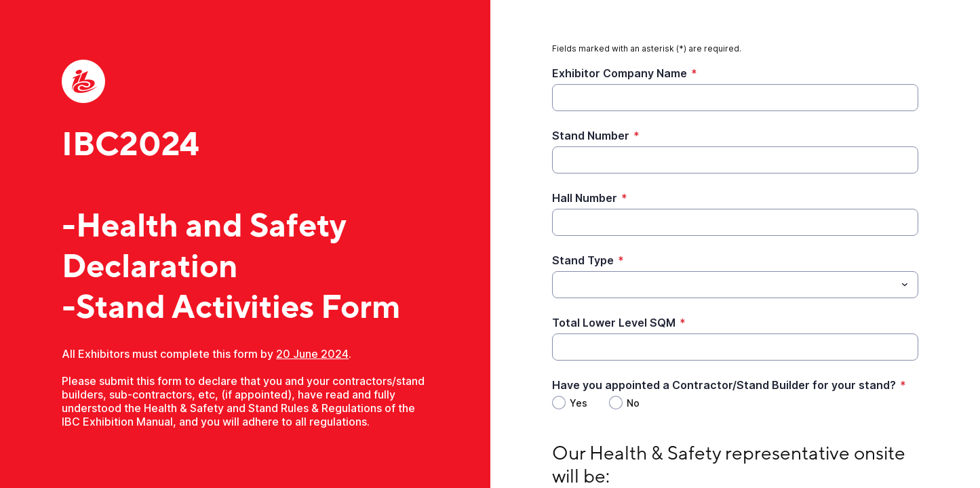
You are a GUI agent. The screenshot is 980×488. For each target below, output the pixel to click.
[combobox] (735, 285)
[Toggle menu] (905, 285)
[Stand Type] (724, 285)
